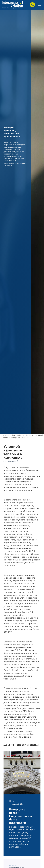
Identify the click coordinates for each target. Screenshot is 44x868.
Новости (30, 435)
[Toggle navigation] (39, 5)
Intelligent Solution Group (14, 435)
